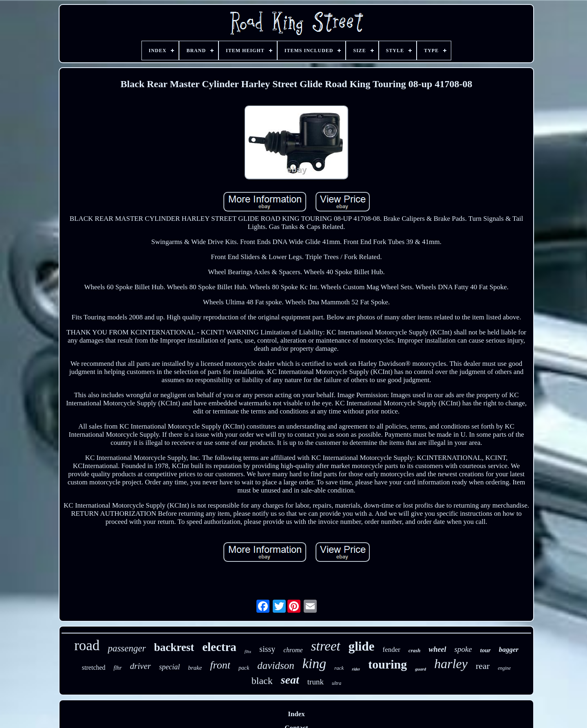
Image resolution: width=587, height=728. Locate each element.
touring (387, 664)
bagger (509, 650)
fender (391, 650)
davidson (276, 665)
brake (195, 668)
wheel (438, 649)
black (262, 681)
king (314, 663)
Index (296, 714)
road (87, 646)
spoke (463, 649)
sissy (267, 649)
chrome (293, 650)
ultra (337, 683)
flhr (118, 668)
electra (219, 647)
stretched (94, 668)
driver (140, 666)
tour (485, 650)
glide (362, 646)
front (220, 665)
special (169, 667)
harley (451, 664)
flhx (248, 651)
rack (339, 668)
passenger (127, 648)
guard (420, 669)
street (326, 646)
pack (244, 668)
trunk (316, 682)
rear (483, 666)
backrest (174, 647)
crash (415, 650)
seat (290, 680)
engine (504, 668)
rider (356, 669)
